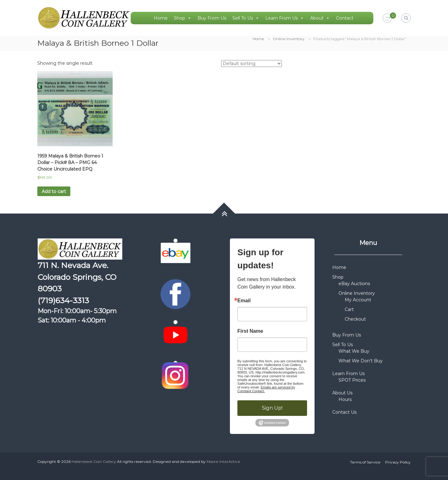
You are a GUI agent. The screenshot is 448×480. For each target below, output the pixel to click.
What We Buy (354, 351)
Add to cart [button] (54, 191)
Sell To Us (246, 18)
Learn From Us (285, 18)
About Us (342, 393)
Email (244, 301)
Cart (349, 309)
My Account (358, 300)
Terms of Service (365, 462)
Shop (183, 18)
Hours (345, 399)
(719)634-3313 (63, 300)
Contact (345, 18)
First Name (250, 331)
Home (161, 18)
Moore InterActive (223, 461)
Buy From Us (212, 18)
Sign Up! (272, 408)
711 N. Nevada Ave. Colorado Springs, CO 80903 (77, 277)
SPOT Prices (352, 380)
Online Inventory (289, 39)
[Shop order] (252, 64)
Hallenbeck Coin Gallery (94, 461)
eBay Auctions (354, 284)
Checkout (355, 319)
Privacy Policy (398, 462)
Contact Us (344, 412)
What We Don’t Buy (361, 361)
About (320, 18)
